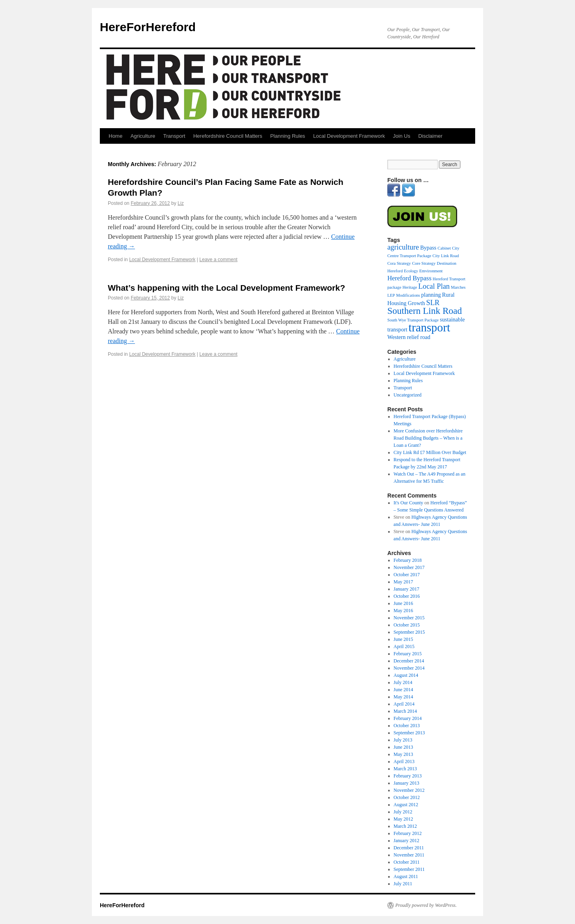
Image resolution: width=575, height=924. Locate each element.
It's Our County (408, 503)
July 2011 (403, 884)
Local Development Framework (349, 136)
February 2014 (408, 718)
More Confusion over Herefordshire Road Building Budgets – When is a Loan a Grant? (428, 438)
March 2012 (405, 826)
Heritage (410, 287)
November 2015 (409, 618)
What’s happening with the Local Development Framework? (226, 288)
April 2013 (404, 761)
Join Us (402, 136)
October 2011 (407, 862)
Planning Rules (288, 136)
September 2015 (409, 632)
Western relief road (409, 337)
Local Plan (434, 286)
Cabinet (444, 248)
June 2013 (403, 747)
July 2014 (403, 682)
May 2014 (403, 697)
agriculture (403, 247)
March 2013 (405, 769)
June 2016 (403, 603)
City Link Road (446, 256)
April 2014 (404, 704)
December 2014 (409, 661)
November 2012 (409, 790)
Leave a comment (218, 260)
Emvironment (431, 271)
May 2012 (403, 819)
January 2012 (406, 841)
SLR (433, 303)
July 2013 (403, 740)
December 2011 (409, 848)
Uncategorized (408, 395)
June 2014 (403, 690)
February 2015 (408, 654)
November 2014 (409, 668)
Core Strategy (424, 263)
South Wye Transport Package (413, 320)
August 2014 (406, 675)
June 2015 (403, 639)
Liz (181, 203)
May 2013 (403, 754)
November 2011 (409, 855)
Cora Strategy (399, 263)
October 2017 (407, 575)
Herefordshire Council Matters (228, 136)
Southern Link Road (425, 311)
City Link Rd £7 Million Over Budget (430, 452)
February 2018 (408, 560)
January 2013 (406, 783)
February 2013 (408, 776)
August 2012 (406, 805)
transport (429, 327)
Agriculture (143, 136)
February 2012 (408, 833)
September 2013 (409, 733)
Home (116, 136)
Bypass (428, 248)
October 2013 (407, 726)
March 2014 (405, 711)
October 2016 (407, 596)
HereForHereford (148, 27)
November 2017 (409, 567)
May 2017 (403, 582)
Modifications (408, 295)
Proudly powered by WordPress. (426, 905)
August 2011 (406, 876)
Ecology (411, 271)
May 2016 (403, 611)
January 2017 (406, 589)
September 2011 (409, 869)
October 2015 (407, 625)
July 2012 (403, 812)
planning (431, 295)
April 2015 (404, 646)
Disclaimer (430, 136)
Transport (174, 136)
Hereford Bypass (409, 278)
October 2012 (407, 797)
